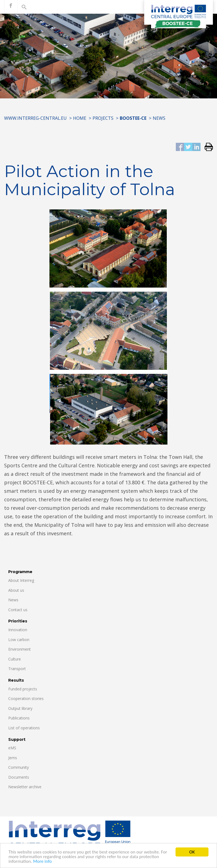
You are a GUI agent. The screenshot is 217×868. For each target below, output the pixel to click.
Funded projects (23, 689)
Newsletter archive (25, 787)
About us (16, 590)
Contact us (18, 610)
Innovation (18, 630)
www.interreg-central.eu (35, 118)
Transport (17, 669)
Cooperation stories (26, 698)
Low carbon (19, 640)
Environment (20, 649)
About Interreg (21, 580)
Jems (13, 758)
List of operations (24, 728)
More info (43, 862)
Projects (103, 118)
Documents (19, 777)
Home (80, 118)
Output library (20, 708)
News (159, 118)
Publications (19, 718)
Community (19, 767)
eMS (12, 748)
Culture (15, 659)
